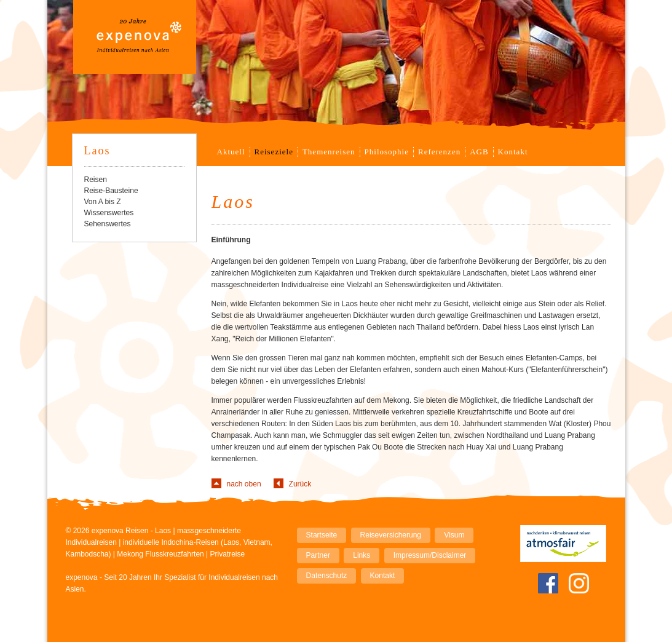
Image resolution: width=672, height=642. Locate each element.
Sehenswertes (108, 224)
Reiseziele (274, 152)
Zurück (300, 484)
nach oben (244, 484)
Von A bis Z (103, 202)
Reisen (96, 180)
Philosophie (387, 152)
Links (362, 555)
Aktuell (231, 152)
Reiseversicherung (391, 535)
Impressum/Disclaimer (430, 555)
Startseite (322, 535)
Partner (318, 555)
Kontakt (513, 152)
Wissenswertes (109, 213)
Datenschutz (327, 576)
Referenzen (439, 152)
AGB (479, 152)
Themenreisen (329, 152)
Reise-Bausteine (111, 191)
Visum (454, 535)
